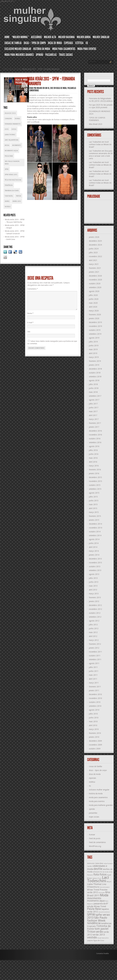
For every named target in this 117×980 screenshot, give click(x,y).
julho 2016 (93, 450)
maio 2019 (93, 349)
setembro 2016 (95, 442)
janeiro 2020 (94, 318)
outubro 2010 (95, 702)
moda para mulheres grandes (101, 805)
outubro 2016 (95, 439)
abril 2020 (93, 307)
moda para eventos (97, 801)
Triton (19, 196)
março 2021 (94, 264)
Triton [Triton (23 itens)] (91, 932)
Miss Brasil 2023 (96, 124)
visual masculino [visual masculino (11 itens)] (103, 938)
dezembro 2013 (95, 559)
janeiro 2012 (94, 648)
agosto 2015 (94, 493)
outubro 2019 (95, 330)
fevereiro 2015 (95, 516)
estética (92, 782)
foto (7, 129)
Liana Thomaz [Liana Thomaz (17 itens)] (94, 884)
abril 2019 (93, 353)
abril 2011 (93, 679)
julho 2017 (93, 404)
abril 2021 (93, 260)
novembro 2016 (95, 435)
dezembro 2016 (95, 431)
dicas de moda (15, 69)
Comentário (33, 289)
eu (90, 786)
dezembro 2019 (95, 322)
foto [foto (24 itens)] (96, 874)
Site (29, 335)
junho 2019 (94, 346)
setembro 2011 (95, 660)
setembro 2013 (95, 570)
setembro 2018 (95, 377)
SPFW (7, 169)
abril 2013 (93, 590)
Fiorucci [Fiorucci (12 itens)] (90, 875)
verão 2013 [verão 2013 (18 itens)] (99, 935)
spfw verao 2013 (11, 175)
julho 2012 (93, 625)
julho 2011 (93, 667)
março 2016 (94, 466)
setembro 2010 (95, 706)
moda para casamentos (98, 797)
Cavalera (8, 119)
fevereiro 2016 (95, 470)
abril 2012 (93, 636)
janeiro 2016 (94, 473)
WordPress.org (95, 846)
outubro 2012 (95, 613)
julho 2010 (93, 714)
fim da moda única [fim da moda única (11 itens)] (106, 872)
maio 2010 (93, 722)
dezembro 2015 (95, 477)
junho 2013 (94, 582)
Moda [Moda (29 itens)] (104, 895)
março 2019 (94, 357)
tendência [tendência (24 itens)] (94, 923)
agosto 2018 (94, 380)
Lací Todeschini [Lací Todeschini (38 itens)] (98, 879)
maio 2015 (93, 505)
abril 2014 (93, 547)
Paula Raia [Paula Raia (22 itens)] (94, 909)
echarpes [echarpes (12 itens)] (96, 872)
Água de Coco (10, 113)
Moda (7, 145)
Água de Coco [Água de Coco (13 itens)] (99, 941)
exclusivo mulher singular (99, 790)
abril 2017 (93, 415)
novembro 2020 (95, 280)
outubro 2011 (95, 656)
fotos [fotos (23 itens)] (103, 874)
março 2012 (94, 640)
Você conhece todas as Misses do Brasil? (100, 144)
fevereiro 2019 (95, 361)
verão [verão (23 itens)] (99, 932)
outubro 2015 (95, 485)
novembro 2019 (95, 326)
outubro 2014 (95, 532)
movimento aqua (11, 151)
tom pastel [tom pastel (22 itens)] (101, 929)
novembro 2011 (95, 652)
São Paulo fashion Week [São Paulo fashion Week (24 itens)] (97, 919)
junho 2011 (94, 671)
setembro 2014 (95, 536)
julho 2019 (93, 342)
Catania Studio (103, 954)
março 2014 (94, 551)
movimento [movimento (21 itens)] (94, 898)
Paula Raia (9, 156)
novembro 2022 (95, 256)
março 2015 (94, 512)
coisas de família (95, 766)
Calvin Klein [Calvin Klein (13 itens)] (99, 863)
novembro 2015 (95, 481)
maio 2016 (93, 458)
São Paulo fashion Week (12, 163)
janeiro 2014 (94, 555)
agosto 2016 (94, 446)
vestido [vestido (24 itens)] (92, 937)
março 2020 (94, 311)
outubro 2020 (95, 284)
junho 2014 (94, 543)
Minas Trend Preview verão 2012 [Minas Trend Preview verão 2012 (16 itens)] (97, 891)
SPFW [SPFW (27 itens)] (91, 915)
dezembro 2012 (95, 605)
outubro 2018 (95, 373)
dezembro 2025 (95, 241)
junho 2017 (94, 408)
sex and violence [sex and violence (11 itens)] (104, 912)
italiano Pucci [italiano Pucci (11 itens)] (97, 878)
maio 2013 (93, 586)
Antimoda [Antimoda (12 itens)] (91, 863)
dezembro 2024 (95, 245)
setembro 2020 (95, 287)
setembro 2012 (95, 617)
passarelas (93, 813)
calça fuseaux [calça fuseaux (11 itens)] (108, 864)
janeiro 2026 (94, 237)
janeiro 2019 (94, 365)
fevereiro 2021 (95, 268)
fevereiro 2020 (95, 315)
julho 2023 (93, 253)
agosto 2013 (94, 574)
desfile (17, 119)
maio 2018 (93, 392)
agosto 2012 (94, 621)
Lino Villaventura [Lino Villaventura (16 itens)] (97, 886)
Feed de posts (95, 838)
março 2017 (94, 419)
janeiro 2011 (94, 691)
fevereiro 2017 (95, 423)
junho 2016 (94, 454)
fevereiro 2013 (95, 598)
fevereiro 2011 (95, 687)
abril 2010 (93, 725)
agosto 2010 (94, 710)
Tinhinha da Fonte (12, 191)
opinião (92, 809)
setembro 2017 (95, 396)
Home (6, 69)
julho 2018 (93, 384)
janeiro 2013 (94, 601)
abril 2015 (93, 508)
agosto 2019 (94, 338)
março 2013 (94, 594)
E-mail (30, 326)
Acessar (92, 835)
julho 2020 (93, 295)
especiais (92, 778)
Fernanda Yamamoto (13, 124)
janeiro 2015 (94, 520)
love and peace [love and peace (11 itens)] (104, 887)
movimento (17, 145)
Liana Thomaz (10, 135)
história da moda (96, 794)
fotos (14, 129)
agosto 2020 (94, 291)
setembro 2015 (95, 489)
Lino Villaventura (12, 140)
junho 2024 (94, 249)
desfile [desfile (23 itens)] (98, 869)
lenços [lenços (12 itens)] (109, 882)
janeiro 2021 (94, 272)
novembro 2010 (95, 698)
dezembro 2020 (95, 276)
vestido (8, 207)
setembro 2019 (95, 334)
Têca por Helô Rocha (13, 180)
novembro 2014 (95, 528)
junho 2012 (94, 629)
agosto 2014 (94, 539)
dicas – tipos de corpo (98, 770)
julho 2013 (93, 578)
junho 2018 (94, 388)
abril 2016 (93, 462)
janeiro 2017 (94, 427)
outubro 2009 (95, 749)
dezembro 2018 (95, 369)
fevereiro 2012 (95, 644)
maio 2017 (93, 411)
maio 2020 (93, 303)
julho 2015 (93, 497)
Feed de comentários (97, 842)
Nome (30, 317)
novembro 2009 (95, 745)
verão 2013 (17, 201)
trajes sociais (94, 817)
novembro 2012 (95, 609)
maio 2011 (93, 675)
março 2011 (94, 683)
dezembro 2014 (95, 524)
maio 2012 (93, 632)
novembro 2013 (95, 563)
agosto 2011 (94, 663)
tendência (9, 185)
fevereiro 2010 (95, 733)
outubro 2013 (95, 567)
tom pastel (9, 196)
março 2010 (94, 729)
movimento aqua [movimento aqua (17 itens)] (96, 901)
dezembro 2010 (95, 694)
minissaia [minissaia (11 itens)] (102, 893)
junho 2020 (94, 299)
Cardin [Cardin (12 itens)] (90, 866)
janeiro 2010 (94, 737)
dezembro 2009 (95, 741)
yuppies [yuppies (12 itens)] (90, 941)
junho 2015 (94, 501)
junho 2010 (94, 718)
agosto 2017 (94, 400)
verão (7, 201)
